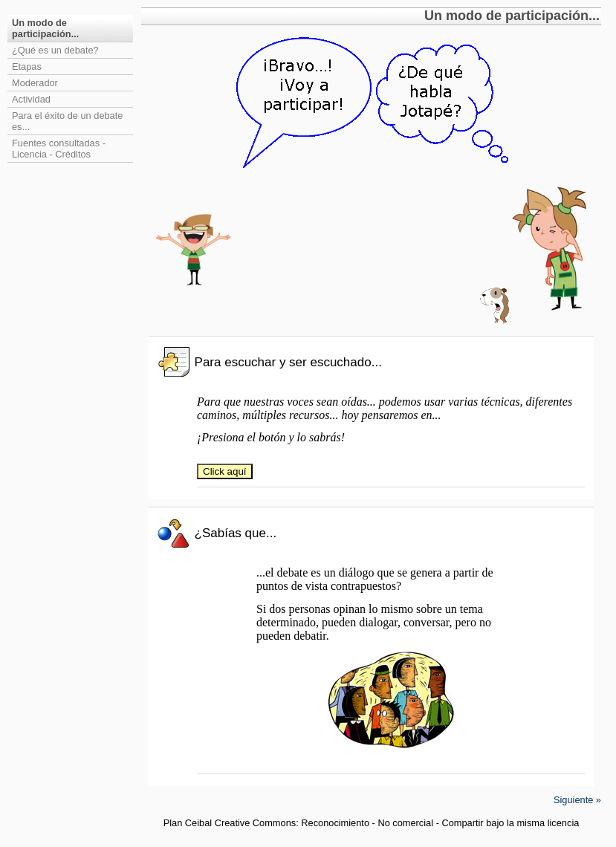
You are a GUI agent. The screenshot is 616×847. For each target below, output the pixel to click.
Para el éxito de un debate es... (67, 121)
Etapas (27, 66)
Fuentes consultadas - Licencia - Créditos (59, 149)
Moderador (35, 83)
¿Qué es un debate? (55, 50)
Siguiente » (577, 800)
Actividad (31, 99)
